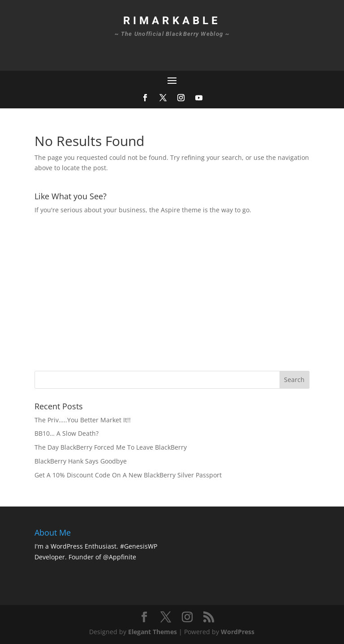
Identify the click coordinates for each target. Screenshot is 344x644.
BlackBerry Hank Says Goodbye (81, 461)
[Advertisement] (189, 292)
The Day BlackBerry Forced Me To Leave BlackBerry (111, 447)
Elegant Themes (153, 632)
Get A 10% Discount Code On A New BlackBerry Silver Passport (128, 475)
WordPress (238, 632)
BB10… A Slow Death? (67, 433)
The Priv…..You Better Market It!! (83, 420)
